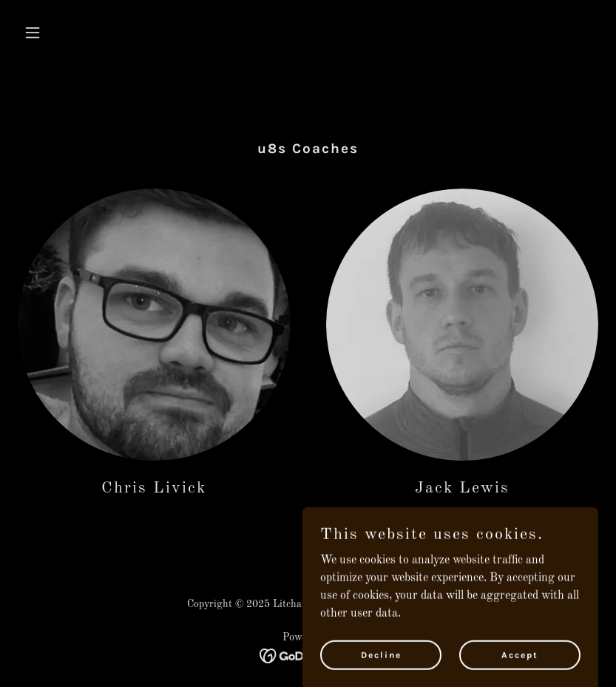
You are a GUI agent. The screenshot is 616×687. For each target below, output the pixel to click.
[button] (61, 33)
